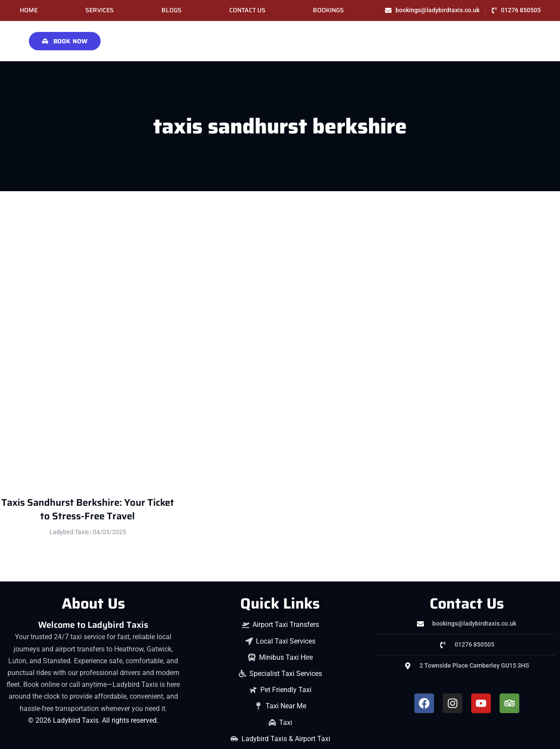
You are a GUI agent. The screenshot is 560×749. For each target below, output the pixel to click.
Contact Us (247, 10)
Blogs (171, 10)
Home (29, 10)
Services (100, 10)
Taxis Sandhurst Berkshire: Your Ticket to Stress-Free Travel (88, 509)
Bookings (328, 10)
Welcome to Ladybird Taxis (93, 625)
